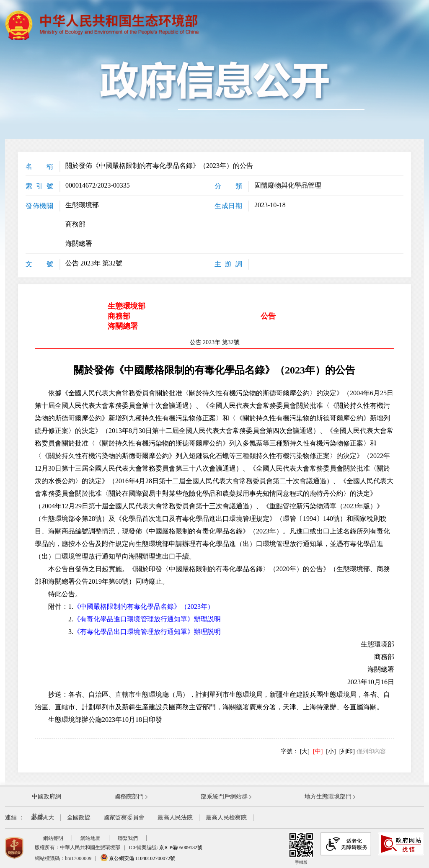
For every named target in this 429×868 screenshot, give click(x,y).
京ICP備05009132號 (181, 847)
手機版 (301, 849)
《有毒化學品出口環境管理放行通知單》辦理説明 (147, 632)
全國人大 (42, 818)
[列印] (347, 751)
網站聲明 (53, 838)
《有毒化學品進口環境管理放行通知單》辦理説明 (147, 619)
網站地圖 (90, 838)
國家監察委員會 (124, 818)
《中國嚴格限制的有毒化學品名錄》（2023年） (144, 607)
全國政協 (79, 818)
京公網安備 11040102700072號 (138, 858)
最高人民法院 (175, 818)
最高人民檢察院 (226, 818)
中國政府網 (47, 797)
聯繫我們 (128, 838)
